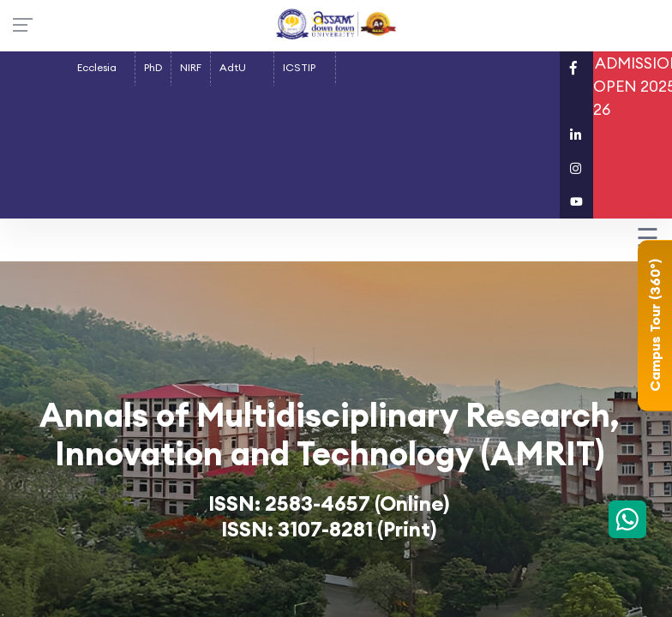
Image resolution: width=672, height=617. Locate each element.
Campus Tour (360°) (655, 326)
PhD (153, 67)
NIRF (191, 67)
